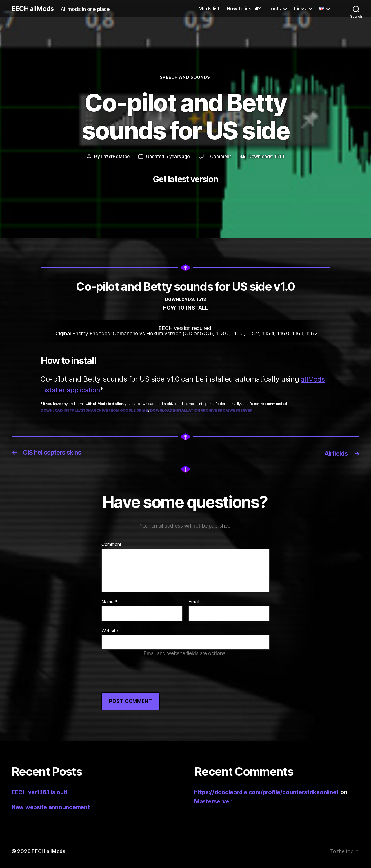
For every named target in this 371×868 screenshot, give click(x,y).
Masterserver (214, 802)
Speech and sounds (185, 78)
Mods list (209, 9)
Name (109, 602)
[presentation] (146, 681)
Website (110, 631)
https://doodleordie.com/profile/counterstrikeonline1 (272, 792)
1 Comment (220, 157)
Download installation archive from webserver (201, 411)
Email (194, 602)
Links (300, 9)
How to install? (244, 9)
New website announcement (53, 807)
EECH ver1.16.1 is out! (42, 792)
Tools (275, 9)
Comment (111, 545)
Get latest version (185, 179)
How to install (185, 308)
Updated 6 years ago (168, 157)
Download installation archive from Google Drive (94, 411)
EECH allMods (34, 9)
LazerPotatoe (115, 157)
